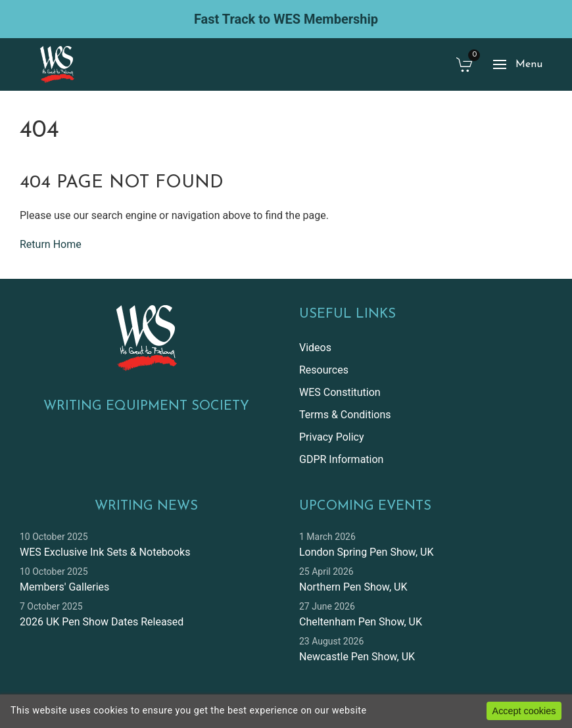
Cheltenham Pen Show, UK (361, 622)
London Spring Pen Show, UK (366, 552)
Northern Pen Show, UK (353, 587)
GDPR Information (341, 459)
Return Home (51, 244)
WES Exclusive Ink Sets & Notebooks (105, 552)
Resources (324, 370)
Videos (315, 348)
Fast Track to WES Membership (286, 19)
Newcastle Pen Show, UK (357, 657)
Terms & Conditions (345, 415)
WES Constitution (340, 392)
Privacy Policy (332, 437)
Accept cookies (524, 711)
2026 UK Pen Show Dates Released (102, 622)
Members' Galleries (64, 587)
